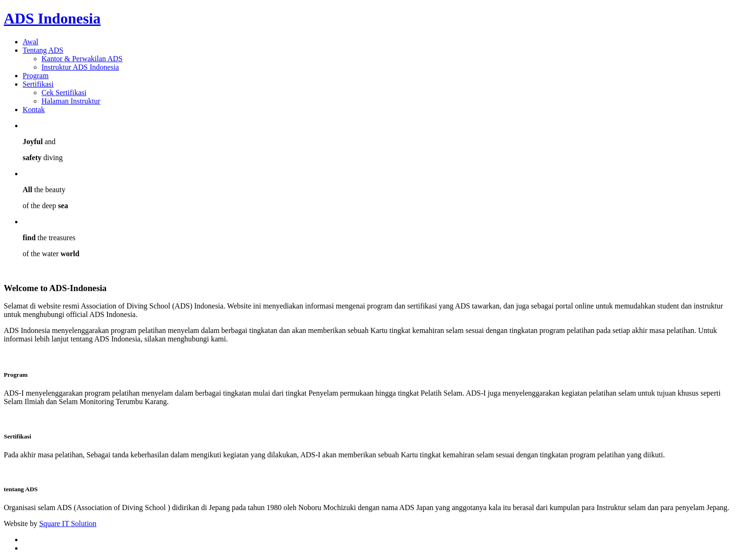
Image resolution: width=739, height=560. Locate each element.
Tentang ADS (43, 50)
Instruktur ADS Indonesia (80, 67)
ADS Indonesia (52, 18)
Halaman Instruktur (71, 101)
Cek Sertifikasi (64, 93)
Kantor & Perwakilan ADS (82, 59)
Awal (30, 42)
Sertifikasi (38, 84)
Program (36, 76)
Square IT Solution (68, 523)
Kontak (34, 110)
